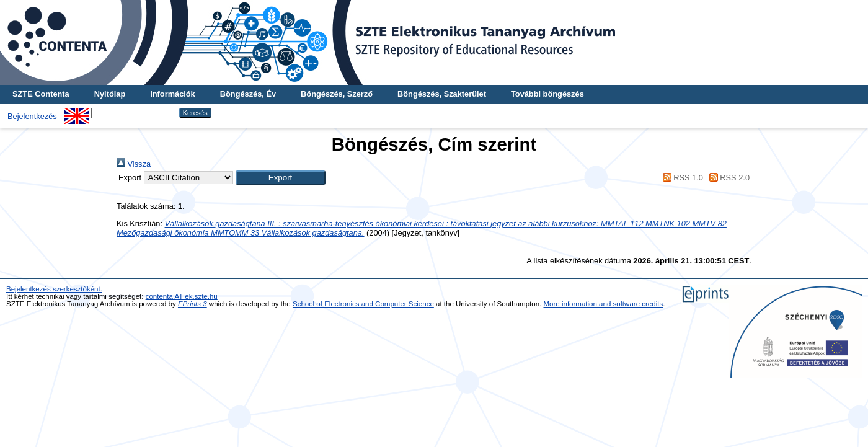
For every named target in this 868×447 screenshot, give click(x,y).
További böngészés (547, 94)
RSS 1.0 (681, 178)
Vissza (134, 164)
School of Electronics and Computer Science (363, 304)
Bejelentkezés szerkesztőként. (54, 289)
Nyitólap (110, 94)
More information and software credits (604, 304)
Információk (173, 94)
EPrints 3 (193, 304)
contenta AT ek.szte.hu (182, 296)
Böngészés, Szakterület (442, 94)
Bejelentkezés (32, 116)
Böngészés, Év (248, 94)
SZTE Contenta (41, 94)
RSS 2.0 (727, 178)
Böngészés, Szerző (337, 94)
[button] (281, 178)
